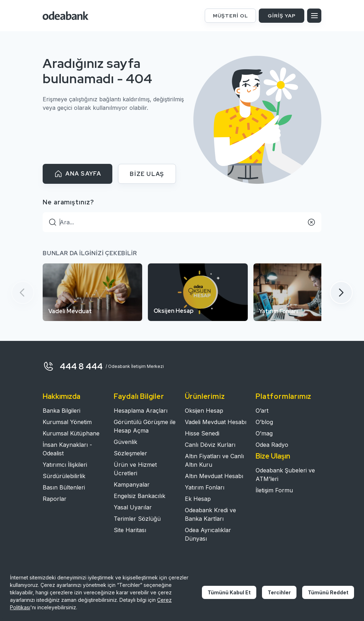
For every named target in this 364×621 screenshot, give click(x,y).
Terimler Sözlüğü (137, 519)
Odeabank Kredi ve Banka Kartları (210, 514)
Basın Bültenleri (64, 487)
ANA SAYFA (77, 174)
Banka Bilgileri (61, 411)
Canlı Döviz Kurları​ (210, 445)
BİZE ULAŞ (147, 174)
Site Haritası (130, 530)
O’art (262, 411)
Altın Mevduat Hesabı (214, 476)
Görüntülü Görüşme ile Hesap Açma (145, 426)
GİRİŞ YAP (282, 16)
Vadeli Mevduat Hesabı (216, 422)
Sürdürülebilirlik (64, 476)
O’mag (264, 433)
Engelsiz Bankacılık (140, 496)
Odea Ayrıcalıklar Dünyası (208, 534)
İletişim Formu (274, 490)
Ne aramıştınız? (68, 202)
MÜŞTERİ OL (231, 16)
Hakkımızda (61, 396)
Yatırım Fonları (205, 487)
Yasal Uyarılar (133, 507)
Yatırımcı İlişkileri (65, 465)
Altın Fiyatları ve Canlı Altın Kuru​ (214, 460)
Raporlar (55, 499)
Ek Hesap (198, 499)
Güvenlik (125, 442)
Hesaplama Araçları (141, 411)
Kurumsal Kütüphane (71, 433)
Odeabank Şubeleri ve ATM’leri (285, 475)
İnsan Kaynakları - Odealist (67, 449)
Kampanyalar (132, 485)
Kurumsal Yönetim (67, 422)
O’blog (264, 422)
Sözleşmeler (130, 453)
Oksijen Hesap (204, 411)
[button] (341, 293)
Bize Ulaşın (273, 456)
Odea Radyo (272, 445)
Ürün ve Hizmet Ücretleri (135, 469)
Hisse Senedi (202, 433)
